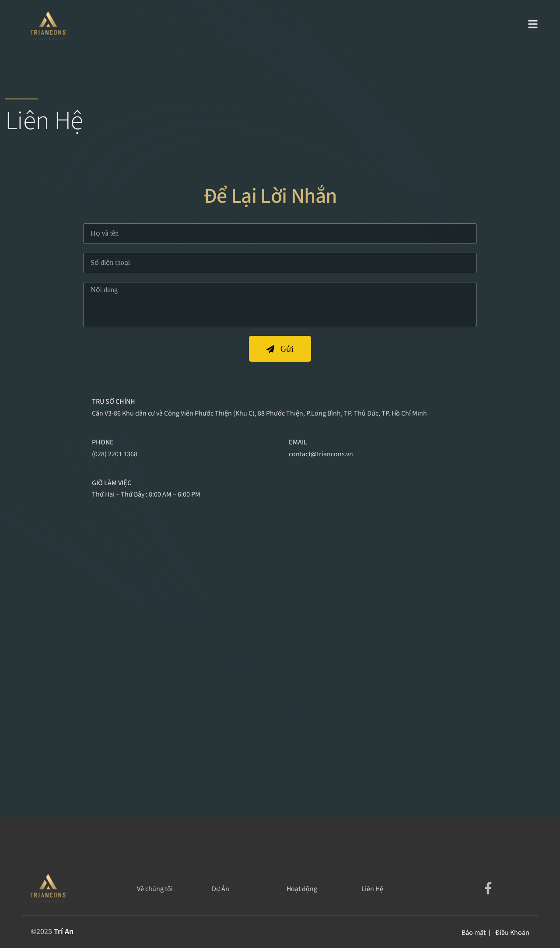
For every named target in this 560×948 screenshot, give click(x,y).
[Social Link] (488, 889)
